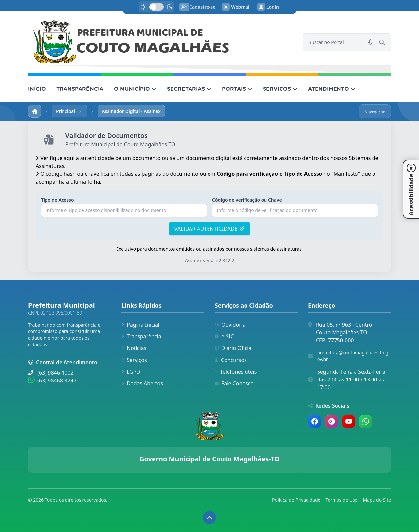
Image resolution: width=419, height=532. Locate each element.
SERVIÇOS (280, 89)
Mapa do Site (377, 500)
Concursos (231, 360)
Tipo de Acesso (57, 200)
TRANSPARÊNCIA (80, 89)
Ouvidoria (230, 325)
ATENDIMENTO (332, 89)
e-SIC (224, 336)
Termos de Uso (341, 500)
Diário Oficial (234, 348)
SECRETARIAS (189, 89)
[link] (162, 42)
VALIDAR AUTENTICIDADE (210, 229)
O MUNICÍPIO (135, 89)
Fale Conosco (234, 383)
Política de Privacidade (296, 500)
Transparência (141, 336)
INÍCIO (37, 89)
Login (268, 7)
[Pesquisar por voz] (370, 42)
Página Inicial (140, 325)
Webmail (236, 7)
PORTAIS (237, 89)
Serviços (134, 360)
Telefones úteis (236, 372)
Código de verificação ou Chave (247, 200)
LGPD (131, 372)
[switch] (156, 7)
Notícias (134, 348)
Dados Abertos (142, 383)
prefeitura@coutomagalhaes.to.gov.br (353, 356)
